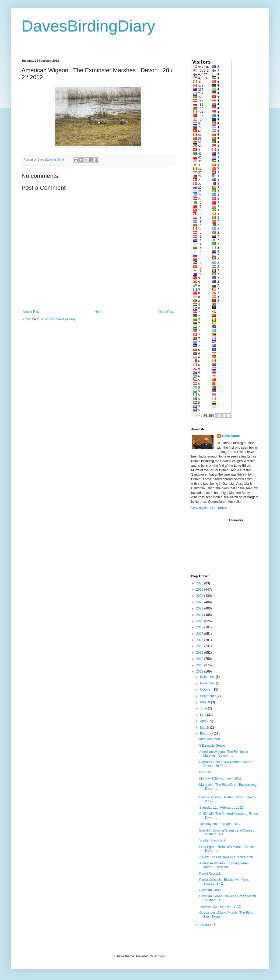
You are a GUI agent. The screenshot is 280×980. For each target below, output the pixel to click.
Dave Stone (231, 436)
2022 (200, 608)
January (206, 924)
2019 (200, 627)
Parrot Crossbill (210, 874)
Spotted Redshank (213, 840)
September (208, 696)
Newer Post (31, 312)
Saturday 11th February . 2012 (221, 808)
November (208, 683)
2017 (200, 640)
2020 (200, 621)
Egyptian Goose (211, 890)
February (207, 734)
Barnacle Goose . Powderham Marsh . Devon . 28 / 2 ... (227, 764)
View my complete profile (209, 508)
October (206, 690)
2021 (200, 615)
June (204, 708)
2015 (200, 653)
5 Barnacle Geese (212, 746)
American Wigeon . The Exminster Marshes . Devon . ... (224, 754)
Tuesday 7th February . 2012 (220, 824)
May (204, 715)
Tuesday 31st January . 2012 (220, 906)
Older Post (166, 312)
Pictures (205, 772)
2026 (200, 583)
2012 (200, 671)
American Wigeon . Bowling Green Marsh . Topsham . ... (224, 865)
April (204, 721)
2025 (200, 590)
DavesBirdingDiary (88, 26)
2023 (200, 602)
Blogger (159, 956)
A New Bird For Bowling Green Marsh (226, 857)
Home (99, 312)
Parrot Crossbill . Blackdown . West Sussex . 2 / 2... (224, 882)
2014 (200, 659)
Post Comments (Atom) (58, 319)
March (205, 728)
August (206, 702)
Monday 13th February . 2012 (220, 778)
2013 (200, 665)
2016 (200, 646)
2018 (200, 634)
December (208, 677)
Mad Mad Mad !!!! (212, 739)
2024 (200, 596)
